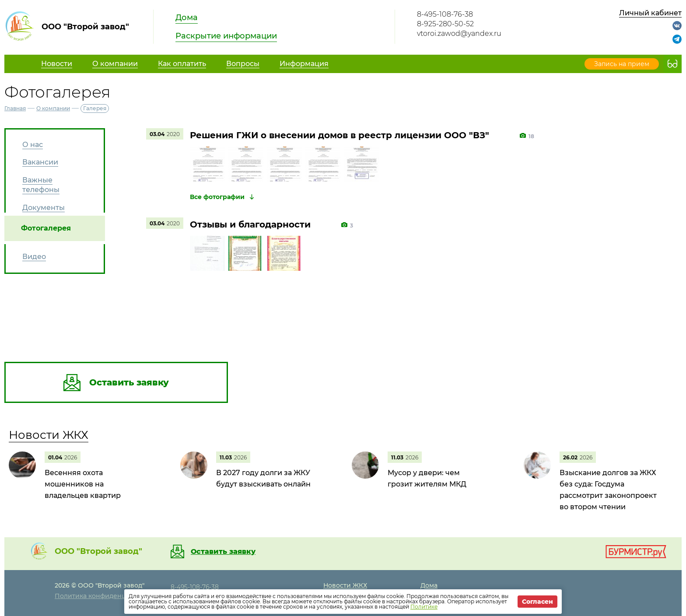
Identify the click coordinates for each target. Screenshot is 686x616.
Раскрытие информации (226, 36)
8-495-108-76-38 (445, 14)
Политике (424, 607)
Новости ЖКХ (49, 435)
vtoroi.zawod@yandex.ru (459, 33)
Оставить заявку (223, 552)
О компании (53, 108)
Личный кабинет (650, 13)
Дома (187, 17)
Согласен (537, 602)
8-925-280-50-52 (445, 24)
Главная (15, 108)
